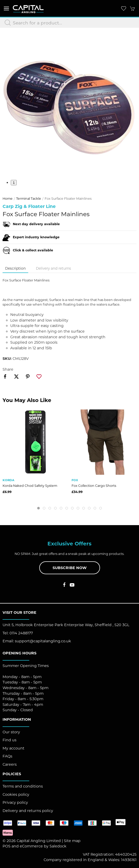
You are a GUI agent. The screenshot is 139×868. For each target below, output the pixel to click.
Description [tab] (15, 268)
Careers (10, 764)
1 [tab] (14, 183)
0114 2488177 (21, 633)
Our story (11, 732)
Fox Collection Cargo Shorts (94, 486)
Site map (72, 841)
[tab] (38, 508)
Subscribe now (70, 568)
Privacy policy (15, 802)
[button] (6, 8)
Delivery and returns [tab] (53, 268)
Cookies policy (16, 794)
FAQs (7, 756)
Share (8, 369)
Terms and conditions (23, 786)
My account (13, 748)
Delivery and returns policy (28, 811)
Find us (9, 740)
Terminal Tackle (29, 199)
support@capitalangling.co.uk (43, 641)
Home (8, 199)
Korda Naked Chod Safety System (30, 486)
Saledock (58, 846)
